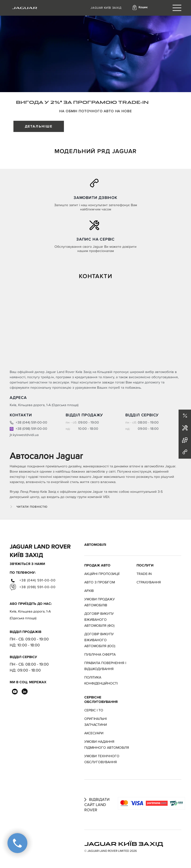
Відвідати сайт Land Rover (97, 805)
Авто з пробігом (100, 582)
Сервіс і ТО (94, 710)
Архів (89, 591)
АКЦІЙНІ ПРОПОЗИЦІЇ (102, 574)
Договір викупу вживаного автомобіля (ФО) (99, 620)
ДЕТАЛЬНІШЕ (39, 126)
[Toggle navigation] (177, 8)
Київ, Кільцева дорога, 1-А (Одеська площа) (30, 615)
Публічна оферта (100, 654)
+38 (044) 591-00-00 (28, 422)
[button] (140, 7)
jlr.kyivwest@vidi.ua (24, 435)
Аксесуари (94, 733)
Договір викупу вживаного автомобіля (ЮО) (100, 640)
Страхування (149, 582)
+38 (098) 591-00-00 (28, 429)
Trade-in (144, 574)
